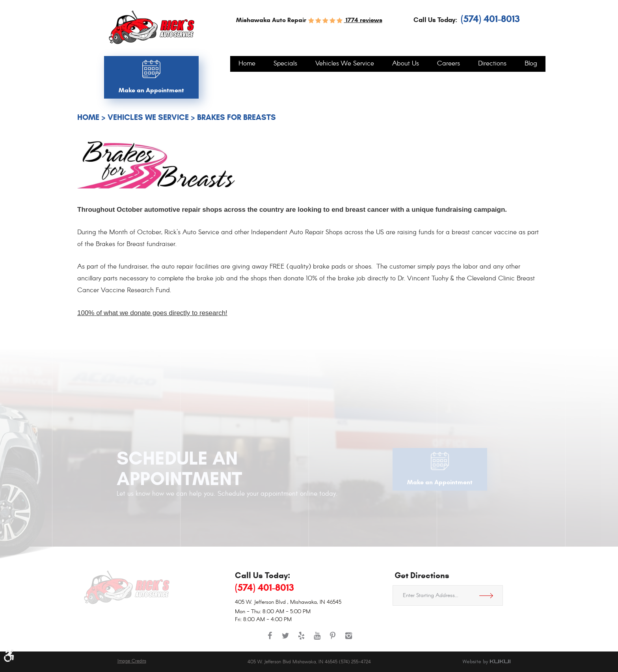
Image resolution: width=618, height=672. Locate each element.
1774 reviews (363, 20)
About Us (406, 64)
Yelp (301, 640)
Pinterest (333, 640)
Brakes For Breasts (236, 117)
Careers (449, 64)
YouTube (317, 640)
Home (247, 64)
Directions (492, 64)
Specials (285, 64)
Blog (531, 64)
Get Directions (489, 595)
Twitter (285, 640)
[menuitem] (247, 64)
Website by (486, 662)
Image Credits (132, 661)
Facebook (270, 640)
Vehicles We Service (345, 64)
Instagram (348, 640)
